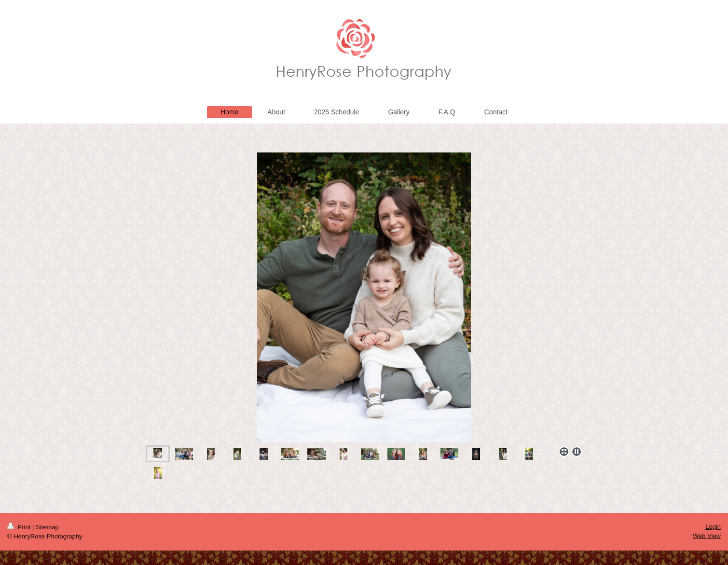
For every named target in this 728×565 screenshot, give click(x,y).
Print (20, 527)
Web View (707, 536)
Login (713, 527)
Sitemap (47, 527)
